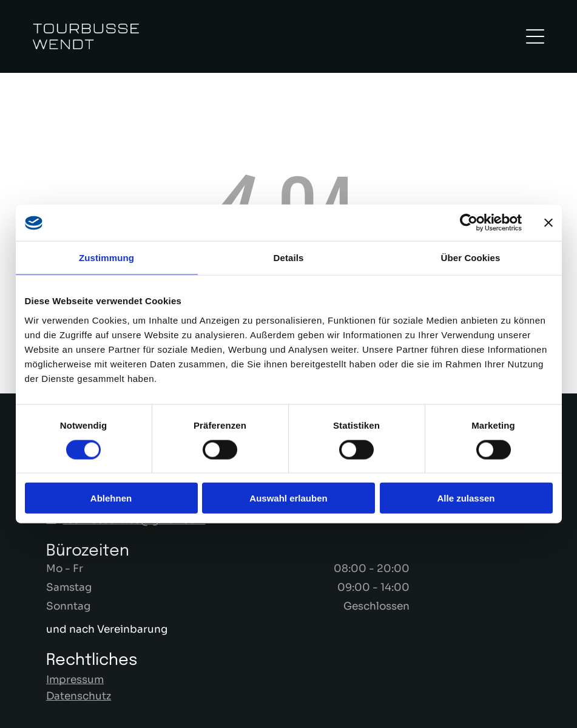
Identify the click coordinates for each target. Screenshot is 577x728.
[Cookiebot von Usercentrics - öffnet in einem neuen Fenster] (469, 223)
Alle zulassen (466, 498)
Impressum (75, 680)
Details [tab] (289, 258)
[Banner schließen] (548, 223)
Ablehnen (111, 498)
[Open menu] (535, 36)
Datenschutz (79, 696)
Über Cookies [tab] (471, 258)
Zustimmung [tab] (106, 258)
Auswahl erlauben (288, 498)
